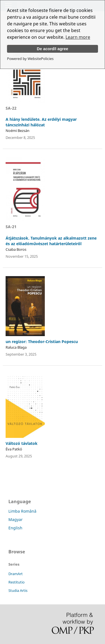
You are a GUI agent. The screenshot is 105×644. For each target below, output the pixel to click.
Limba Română (22, 511)
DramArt (16, 574)
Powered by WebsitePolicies (30, 59)
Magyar (16, 519)
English (15, 528)
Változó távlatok (22, 443)
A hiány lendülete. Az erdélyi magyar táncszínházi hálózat (41, 122)
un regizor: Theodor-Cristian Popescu (42, 342)
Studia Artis (18, 590)
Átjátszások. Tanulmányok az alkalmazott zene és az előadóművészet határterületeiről (51, 241)
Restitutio (17, 582)
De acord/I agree (53, 49)
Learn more (78, 37)
